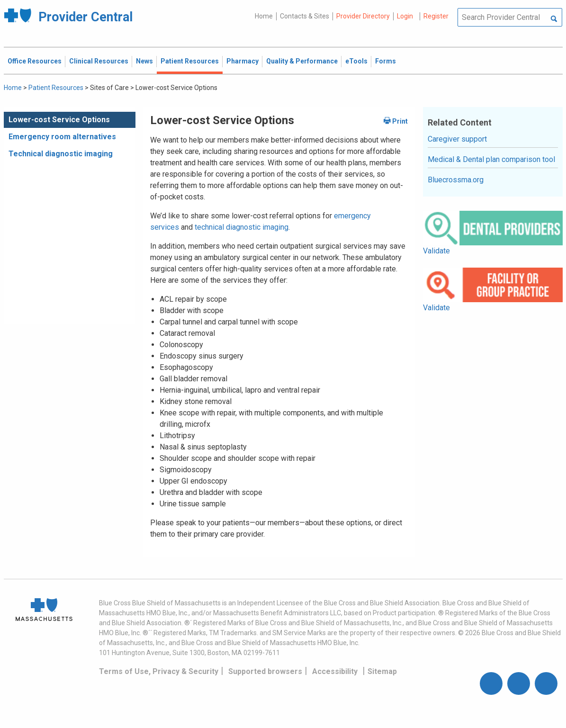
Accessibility (335, 671)
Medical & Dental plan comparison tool (491, 159)
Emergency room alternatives (62, 137)
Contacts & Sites (305, 16)
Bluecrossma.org (456, 180)
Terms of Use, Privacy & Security (159, 671)
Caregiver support (457, 139)
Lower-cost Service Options (59, 120)
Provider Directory (363, 16)
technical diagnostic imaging (242, 227)
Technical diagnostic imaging (61, 154)
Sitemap (382, 671)
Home (264, 16)
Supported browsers (265, 671)
